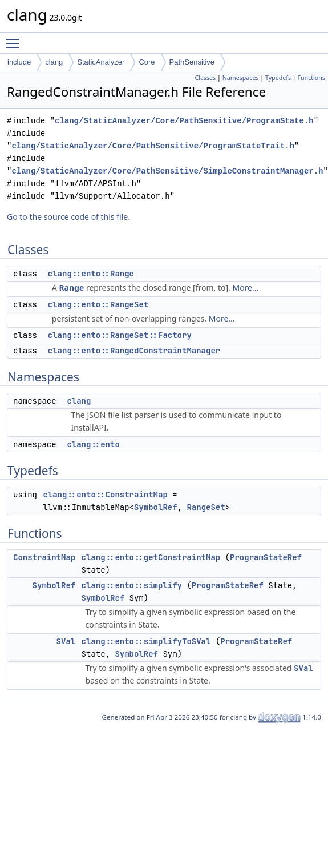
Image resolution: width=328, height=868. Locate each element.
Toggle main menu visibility (15, 38)
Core (147, 62)
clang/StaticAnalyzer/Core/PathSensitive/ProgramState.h (184, 121)
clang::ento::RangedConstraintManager (134, 351)
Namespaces (241, 78)
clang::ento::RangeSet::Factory (120, 335)
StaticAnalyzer (101, 62)
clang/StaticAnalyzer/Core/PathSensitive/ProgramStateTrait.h (153, 146)
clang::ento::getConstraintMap (151, 557)
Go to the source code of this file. (68, 217)
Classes (205, 78)
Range (71, 288)
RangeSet (206, 507)
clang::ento (93, 444)
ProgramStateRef (266, 557)
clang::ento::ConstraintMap (105, 495)
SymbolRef (156, 507)
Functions (311, 78)
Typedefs (278, 78)
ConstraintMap (44, 557)
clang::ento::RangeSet (98, 304)
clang (54, 62)
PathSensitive (192, 62)
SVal (66, 641)
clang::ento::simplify (132, 585)
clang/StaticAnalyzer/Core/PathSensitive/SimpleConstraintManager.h (167, 171)
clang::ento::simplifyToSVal (146, 641)
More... (245, 288)
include (19, 62)
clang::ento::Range (91, 274)
